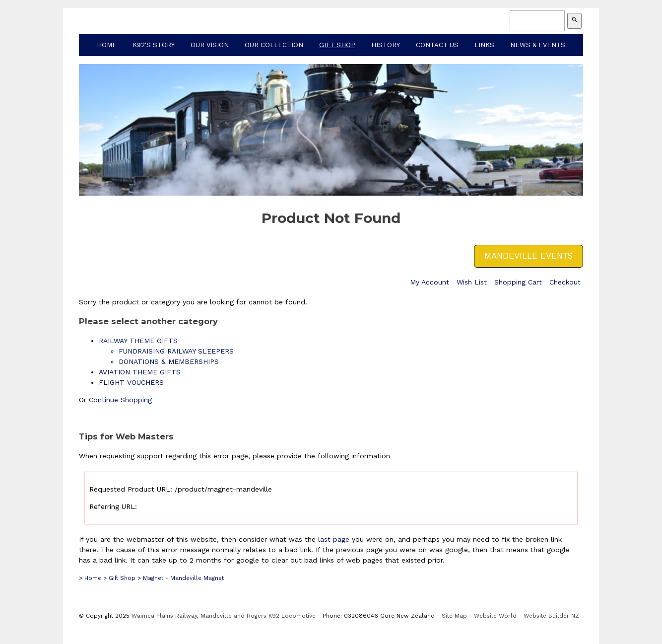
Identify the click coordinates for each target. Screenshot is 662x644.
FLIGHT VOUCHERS (131, 382)
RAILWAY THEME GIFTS (138, 341)
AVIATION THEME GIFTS (140, 372)
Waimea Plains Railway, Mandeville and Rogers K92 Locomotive (224, 616)
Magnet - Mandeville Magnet (183, 578)
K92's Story (154, 45)
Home (107, 45)
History (386, 45)
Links (484, 45)
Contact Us (437, 45)
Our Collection (274, 45)
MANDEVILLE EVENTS (529, 256)
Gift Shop (337, 45)
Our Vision (210, 45)
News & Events (538, 45)
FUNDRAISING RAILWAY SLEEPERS (176, 351)
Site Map (454, 616)
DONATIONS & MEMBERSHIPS (169, 361)
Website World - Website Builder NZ (527, 616)
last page (334, 539)
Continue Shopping (120, 400)
